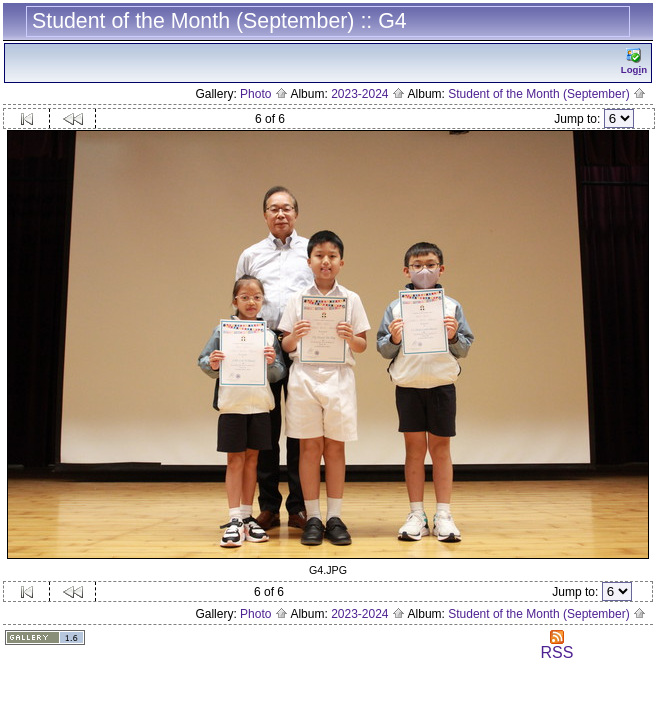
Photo (264, 94)
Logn (634, 61)
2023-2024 (368, 94)
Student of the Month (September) (547, 94)
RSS (556, 645)
